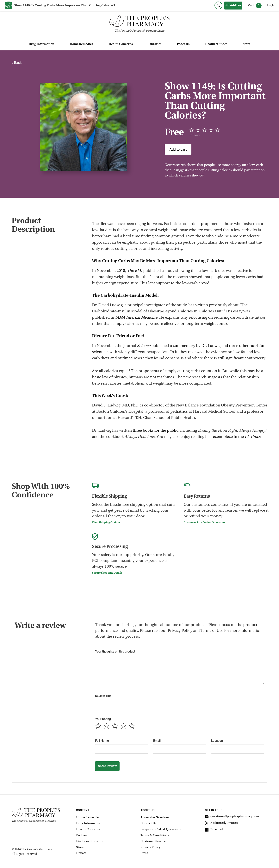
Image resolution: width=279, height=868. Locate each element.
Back (17, 63)
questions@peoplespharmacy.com (232, 817)
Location (217, 741)
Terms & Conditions (155, 835)
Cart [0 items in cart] (255, 6)
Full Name (102, 741)
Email (157, 741)
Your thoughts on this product (115, 651)
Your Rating (103, 719)
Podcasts (183, 44)
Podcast (82, 835)
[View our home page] (9, 6)
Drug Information (41, 44)
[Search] (218, 5)
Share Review (107, 766)
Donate (81, 853)
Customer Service (153, 841)
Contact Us (149, 823)
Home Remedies (81, 44)
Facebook (214, 830)
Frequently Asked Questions (161, 829)
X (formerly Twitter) (222, 824)
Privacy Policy (150, 847)
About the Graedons (155, 818)
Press (144, 853)
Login (271, 5)
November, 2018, (119, 271)
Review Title (103, 696)
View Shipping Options (106, 523)
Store (247, 44)
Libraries (155, 44)
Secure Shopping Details (107, 573)
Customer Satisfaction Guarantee (204, 523)
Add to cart (178, 149)
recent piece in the (236, 437)
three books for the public (155, 431)
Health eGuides (216, 44)
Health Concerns (121, 44)
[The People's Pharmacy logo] (139, 22)
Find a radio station (90, 841)
